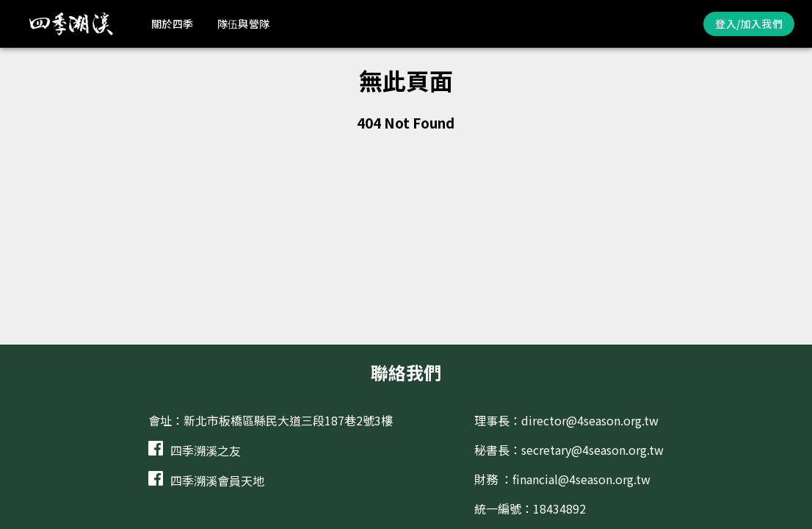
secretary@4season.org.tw (592, 450)
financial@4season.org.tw (581, 479)
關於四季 (173, 24)
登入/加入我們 (749, 24)
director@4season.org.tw (590, 420)
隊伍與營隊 (244, 24)
